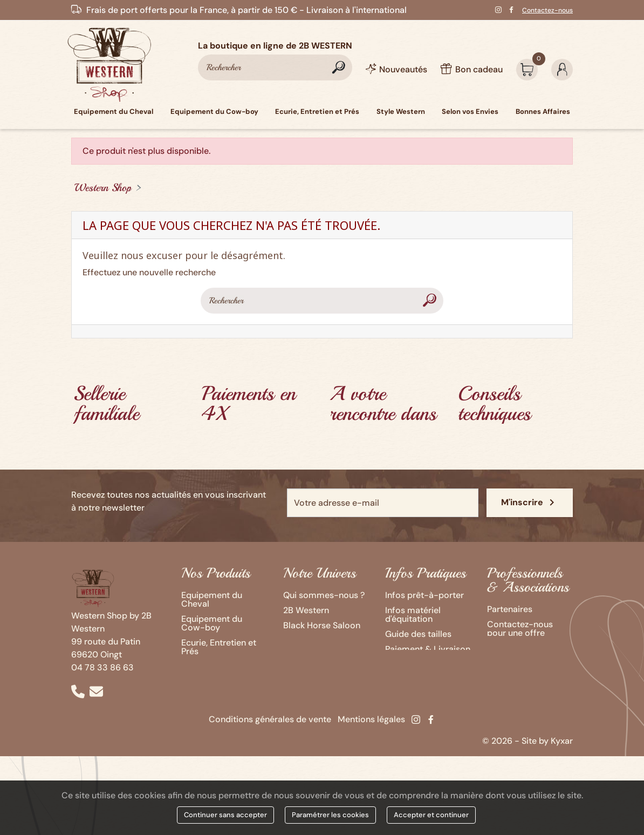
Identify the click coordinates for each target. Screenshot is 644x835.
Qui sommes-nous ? (324, 595)
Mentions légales (371, 728)
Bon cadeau (409, 664)
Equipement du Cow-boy (212, 623)
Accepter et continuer (431, 815)
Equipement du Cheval (212, 599)
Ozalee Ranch (310, 640)
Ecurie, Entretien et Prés (219, 647)
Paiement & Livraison (428, 649)
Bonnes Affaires (213, 697)
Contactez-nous (547, 10)
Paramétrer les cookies (330, 815)
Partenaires (510, 609)
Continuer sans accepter (225, 815)
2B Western (306, 610)
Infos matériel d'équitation (413, 615)
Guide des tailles (418, 634)
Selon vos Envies (215, 681)
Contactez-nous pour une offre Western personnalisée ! (520, 637)
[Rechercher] (275, 67)
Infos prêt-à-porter (424, 595)
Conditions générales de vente (270, 728)
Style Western (209, 666)
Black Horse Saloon (322, 625)
